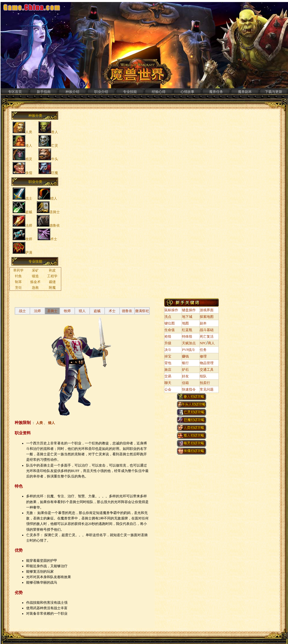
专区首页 (15, 92)
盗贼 (97, 311)
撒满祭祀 (142, 311)
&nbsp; (38, 205)
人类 (40, 423)
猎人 (82, 311)
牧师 (67, 311)
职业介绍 (101, 92)
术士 (112, 311)
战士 (22, 311)
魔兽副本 (245, 92)
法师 (37, 311)
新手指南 (44, 92)
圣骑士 (52, 311)
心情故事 (187, 92)
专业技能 (130, 92)
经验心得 (159, 92)
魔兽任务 (216, 92)
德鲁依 (127, 311)
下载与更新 (274, 92)
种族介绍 (72, 92)
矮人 (51, 423)
